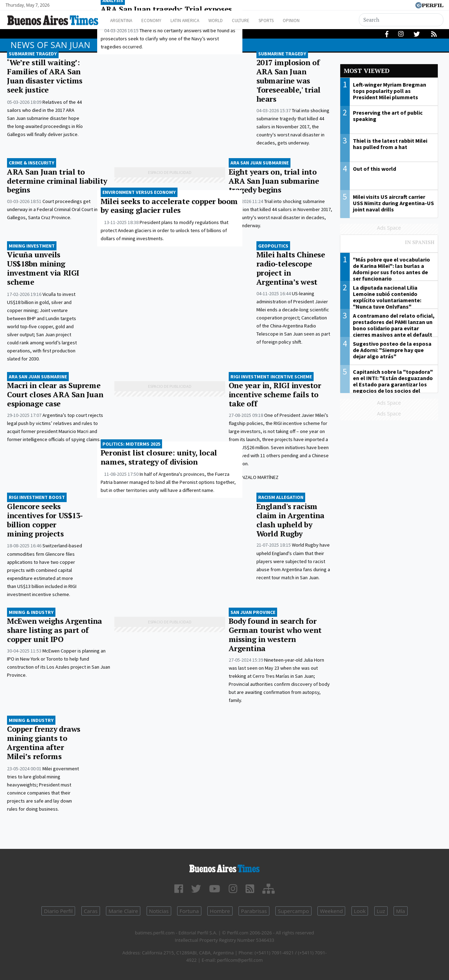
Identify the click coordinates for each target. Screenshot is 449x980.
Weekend (331, 911)
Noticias (159, 911)
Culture (258, 21)
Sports (287, 21)
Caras (91, 911)
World (230, 21)
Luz (381, 911)
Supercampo (293, 911)
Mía (401, 911)
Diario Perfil (58, 911)
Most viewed (367, 71)
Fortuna (189, 911)
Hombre (220, 911)
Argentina (124, 21)
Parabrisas (254, 911)
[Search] (401, 20)
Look (360, 911)
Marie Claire (123, 911)
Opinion (316, 21)
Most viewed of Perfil (389, 245)
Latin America (195, 21)
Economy (157, 21)
